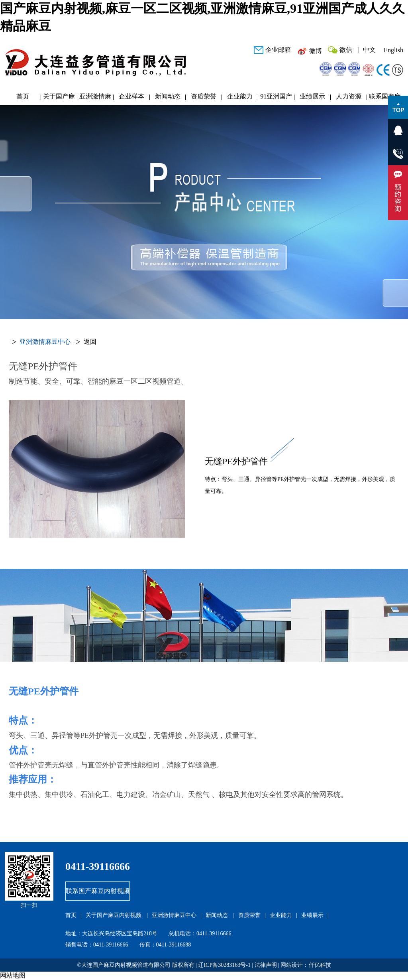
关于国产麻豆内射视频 (59, 98)
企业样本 (131, 96)
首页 (23, 96)
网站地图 (13, 975)
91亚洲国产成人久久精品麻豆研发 (276, 98)
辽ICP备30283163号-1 (224, 965)
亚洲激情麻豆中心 (95, 98)
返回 (90, 342)
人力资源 (349, 96)
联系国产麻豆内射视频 (385, 98)
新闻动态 (168, 96)
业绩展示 (312, 96)
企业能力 (240, 96)
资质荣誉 (204, 96)
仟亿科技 (320, 965)
